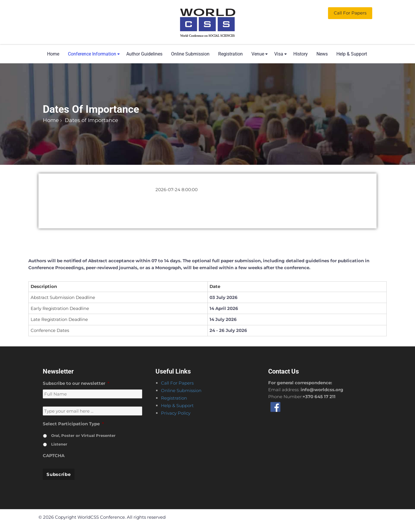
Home (53, 54)
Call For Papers (177, 383)
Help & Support (352, 54)
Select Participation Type (73, 424)
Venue (258, 54)
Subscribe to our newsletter (76, 383)
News (322, 54)
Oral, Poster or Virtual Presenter (83, 435)
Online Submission (190, 54)
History (301, 54)
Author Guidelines (144, 54)
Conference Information (92, 54)
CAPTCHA (54, 456)
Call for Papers (350, 13)
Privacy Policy (176, 413)
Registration (230, 54)
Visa (279, 54)
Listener (59, 444)
